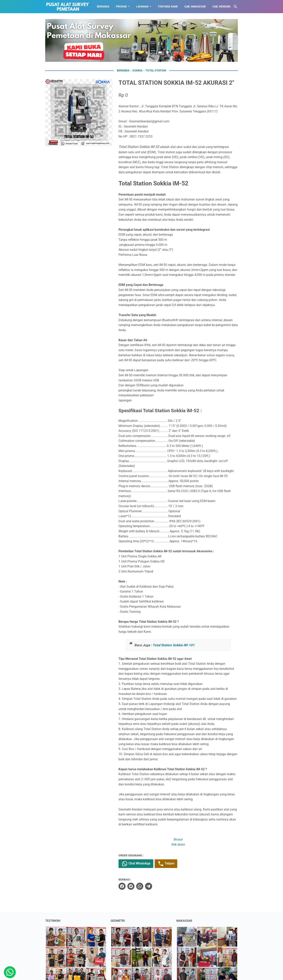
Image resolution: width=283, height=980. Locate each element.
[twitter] (131, 886)
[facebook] (122, 886)
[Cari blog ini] (235, 7)
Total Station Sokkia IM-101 (174, 645)
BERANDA (103, 6)
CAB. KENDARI (221, 6)
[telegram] (149, 886)
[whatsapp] (140, 886)
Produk (121, 6)
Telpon (166, 864)
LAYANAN (142, 6)
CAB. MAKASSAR (195, 6)
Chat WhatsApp (136, 864)
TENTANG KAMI (168, 6)
